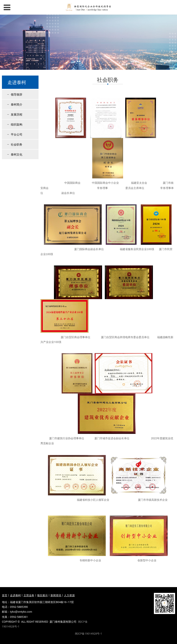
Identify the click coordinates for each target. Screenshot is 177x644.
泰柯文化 (17, 154)
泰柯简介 (17, 104)
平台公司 (17, 134)
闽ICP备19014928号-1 (88, 634)
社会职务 (17, 144)
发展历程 (17, 114)
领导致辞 (17, 94)
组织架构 (17, 124)
